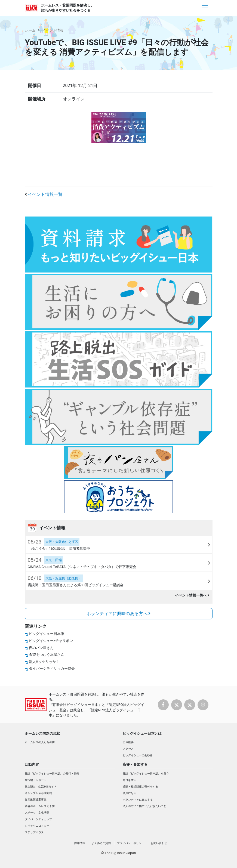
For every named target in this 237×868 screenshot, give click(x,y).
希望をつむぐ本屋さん (47, 655)
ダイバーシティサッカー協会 (52, 668)
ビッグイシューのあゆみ (138, 755)
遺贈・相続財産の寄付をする (140, 787)
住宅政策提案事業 (36, 800)
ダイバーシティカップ (38, 819)
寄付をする (130, 780)
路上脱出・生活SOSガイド (41, 787)
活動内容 (32, 764)
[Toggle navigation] (205, 8)
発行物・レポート (36, 780)
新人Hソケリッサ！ (44, 662)
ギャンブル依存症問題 (38, 793)
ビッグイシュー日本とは (142, 733)
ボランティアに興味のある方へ (119, 614)
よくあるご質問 (101, 843)
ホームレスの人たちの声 (40, 742)
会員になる (130, 793)
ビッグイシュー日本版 (47, 634)
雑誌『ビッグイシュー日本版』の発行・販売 (52, 773)
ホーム (30, 30)
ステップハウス (34, 832)
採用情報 (80, 843)
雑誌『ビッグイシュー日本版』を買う (146, 773)
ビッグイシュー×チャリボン (51, 641)
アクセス (128, 749)
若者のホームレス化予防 (40, 806)
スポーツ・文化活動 (37, 813)
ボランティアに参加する (138, 800)
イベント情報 (53, 30)
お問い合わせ (159, 843)
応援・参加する (135, 764)
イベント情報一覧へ (192, 595)
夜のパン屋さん (41, 648)
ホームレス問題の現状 (42, 733)
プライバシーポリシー (131, 843)
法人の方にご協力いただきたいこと (144, 806)
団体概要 (128, 742)
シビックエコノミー (37, 826)
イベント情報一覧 (45, 194)
